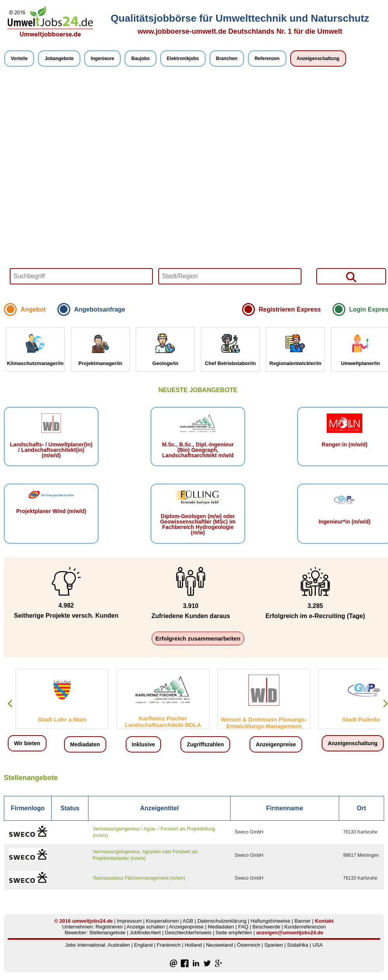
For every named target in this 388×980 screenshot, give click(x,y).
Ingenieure (103, 59)
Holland (193, 945)
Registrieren (109, 927)
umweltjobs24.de (93, 921)
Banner (303, 921)
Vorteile (19, 59)
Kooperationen (162, 921)
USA (318, 945)
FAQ (243, 927)
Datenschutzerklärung (222, 921)
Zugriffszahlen (205, 744)
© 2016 (62, 921)
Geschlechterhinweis (188, 933)
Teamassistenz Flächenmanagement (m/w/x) (139, 878)
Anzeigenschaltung (318, 59)
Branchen (227, 59)
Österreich (249, 945)
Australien (119, 945)
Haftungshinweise (271, 921)
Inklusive (144, 744)
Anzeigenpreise (276, 744)
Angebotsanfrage (100, 309)
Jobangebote (59, 59)
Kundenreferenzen (305, 927)
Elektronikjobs (183, 59)
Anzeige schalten (146, 927)
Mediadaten (85, 744)
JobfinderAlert (145, 933)
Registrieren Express (290, 309)
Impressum (129, 921)
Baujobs (140, 59)
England (144, 945)
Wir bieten (27, 743)
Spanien (274, 945)
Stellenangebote (107, 933)
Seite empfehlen (234, 933)
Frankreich (169, 945)
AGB (188, 921)
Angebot (33, 309)
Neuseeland (219, 945)
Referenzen (267, 59)
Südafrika (298, 945)
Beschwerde (267, 927)
